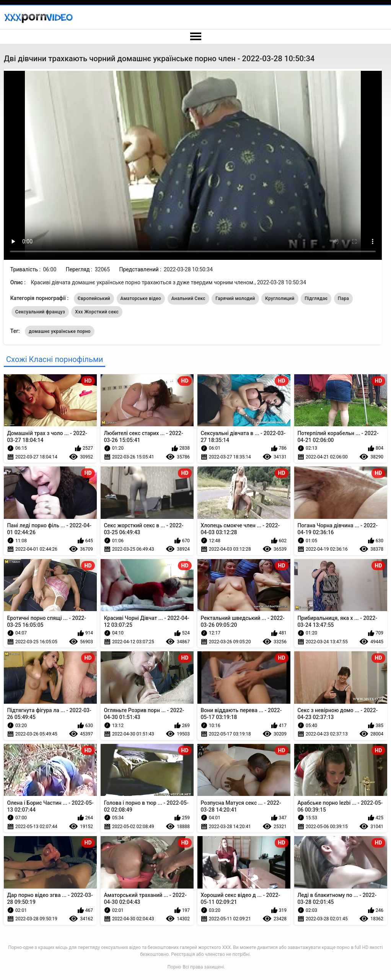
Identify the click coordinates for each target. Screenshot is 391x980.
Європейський (94, 298)
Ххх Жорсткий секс (97, 312)
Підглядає (316, 298)
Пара (343, 298)
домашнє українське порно (60, 331)
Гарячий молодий (235, 298)
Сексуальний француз (40, 312)
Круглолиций (280, 298)
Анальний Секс (188, 298)
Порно (174, 967)
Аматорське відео (141, 298)
